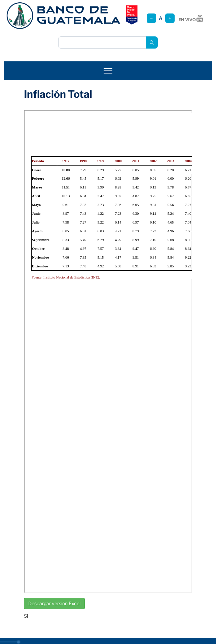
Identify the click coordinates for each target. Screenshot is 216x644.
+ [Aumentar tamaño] (170, 18)
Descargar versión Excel (54, 603)
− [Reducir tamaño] (151, 18)
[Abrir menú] (108, 71)
